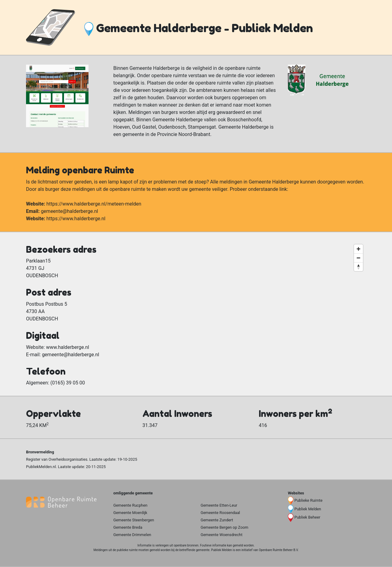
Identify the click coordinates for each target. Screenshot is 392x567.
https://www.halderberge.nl (76, 219)
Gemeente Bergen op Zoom (224, 527)
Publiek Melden (308, 509)
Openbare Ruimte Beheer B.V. (279, 550)
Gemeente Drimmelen (132, 535)
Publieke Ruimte (308, 500)
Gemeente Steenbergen (134, 520)
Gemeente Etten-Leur (219, 505)
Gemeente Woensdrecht (222, 535)
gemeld (238, 545)
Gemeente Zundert (217, 520)
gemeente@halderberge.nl (69, 211)
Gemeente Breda (128, 527)
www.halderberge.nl (68, 347)
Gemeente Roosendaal (220, 513)
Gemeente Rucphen (130, 505)
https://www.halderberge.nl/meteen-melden (94, 204)
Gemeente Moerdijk (130, 513)
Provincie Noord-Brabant (184, 134)
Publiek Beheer (307, 517)
